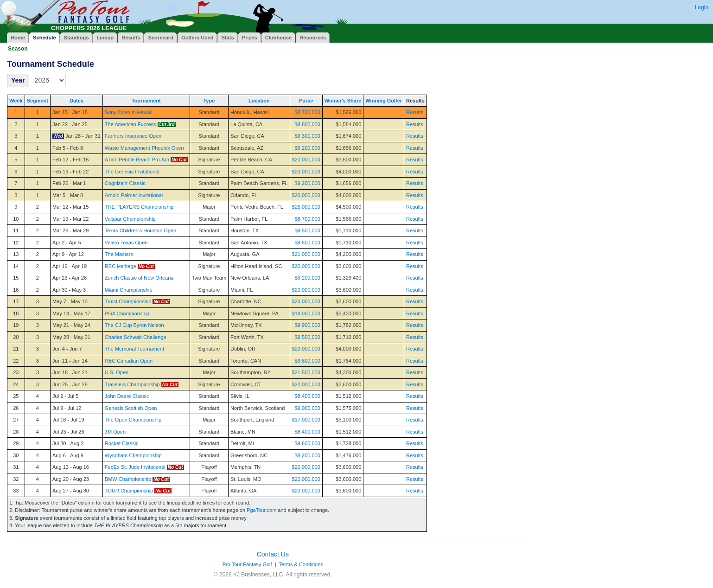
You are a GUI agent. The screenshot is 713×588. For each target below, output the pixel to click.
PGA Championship (127, 313)
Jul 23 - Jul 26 (68, 432)
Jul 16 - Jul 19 (68, 420)
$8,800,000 (308, 124)
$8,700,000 (308, 112)
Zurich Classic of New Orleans (139, 278)
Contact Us (273, 554)
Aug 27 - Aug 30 (71, 491)
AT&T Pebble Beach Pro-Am (137, 160)
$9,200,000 (308, 148)
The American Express (131, 124)
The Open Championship (133, 420)
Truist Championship (128, 301)
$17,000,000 (306, 420)
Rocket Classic (122, 443)
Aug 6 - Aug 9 (68, 455)
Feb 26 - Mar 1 (69, 183)
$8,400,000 (308, 396)
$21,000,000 (306, 254)
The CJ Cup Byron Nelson (134, 325)
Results (415, 112)
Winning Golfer (384, 101)
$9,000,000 (308, 408)
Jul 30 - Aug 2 (68, 443)
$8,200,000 (308, 455)
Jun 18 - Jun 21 (70, 372)
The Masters (119, 254)
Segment (38, 101)
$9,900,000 (308, 325)
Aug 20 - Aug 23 (71, 479)
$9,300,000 (308, 136)
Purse (306, 101)
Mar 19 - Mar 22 (70, 219)
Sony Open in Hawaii (129, 112)
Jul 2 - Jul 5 (65, 396)
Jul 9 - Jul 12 (67, 408)
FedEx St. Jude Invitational (135, 467)
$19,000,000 (306, 313)
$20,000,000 (306, 160)
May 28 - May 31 (71, 337)
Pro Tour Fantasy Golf (247, 564)
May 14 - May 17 (71, 313)
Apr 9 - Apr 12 (68, 254)
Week (16, 101)
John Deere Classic (127, 396)
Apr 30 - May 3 (69, 290)
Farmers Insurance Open (133, 136)
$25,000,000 (306, 207)
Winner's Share (343, 101)
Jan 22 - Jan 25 (70, 124)
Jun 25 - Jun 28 (70, 384)
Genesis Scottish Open (131, 408)
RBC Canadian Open (129, 361)
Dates (76, 101)
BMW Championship (128, 479)
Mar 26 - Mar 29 (70, 230)
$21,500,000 (306, 372)
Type (209, 101)
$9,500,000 (308, 230)
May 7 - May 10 (70, 301)
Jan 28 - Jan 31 (83, 136)
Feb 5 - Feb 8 (68, 148)
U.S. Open (117, 372)
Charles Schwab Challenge (136, 337)
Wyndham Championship (133, 455)
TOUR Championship (129, 491)
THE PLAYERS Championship (139, 207)
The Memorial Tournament (134, 349)
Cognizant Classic (125, 183)
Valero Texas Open (126, 243)
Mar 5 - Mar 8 (68, 195)
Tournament (146, 101)
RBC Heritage (121, 266)
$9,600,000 (308, 443)
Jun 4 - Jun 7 (67, 349)
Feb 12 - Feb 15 (70, 160)
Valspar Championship (130, 219)
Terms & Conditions (301, 564)
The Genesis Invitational (132, 172)
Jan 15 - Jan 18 (70, 112)
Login (702, 7)
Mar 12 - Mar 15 (70, 207)
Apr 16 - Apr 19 (70, 266)
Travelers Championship (132, 384)
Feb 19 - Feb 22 (70, 172)
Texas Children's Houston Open (140, 230)
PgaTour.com (261, 510)
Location (259, 101)
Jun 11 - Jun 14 (70, 361)
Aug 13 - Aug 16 (71, 467)
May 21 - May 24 (71, 325)
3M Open (115, 432)
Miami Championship (129, 290)
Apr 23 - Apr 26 (70, 278)
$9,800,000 (308, 361)
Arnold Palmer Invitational (134, 195)
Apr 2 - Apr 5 (67, 243)
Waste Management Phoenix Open (144, 148)
